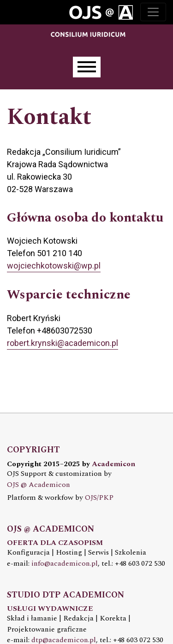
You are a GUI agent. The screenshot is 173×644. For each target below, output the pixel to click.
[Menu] (87, 67)
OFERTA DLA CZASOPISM (55, 543)
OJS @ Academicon (39, 485)
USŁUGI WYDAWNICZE (50, 609)
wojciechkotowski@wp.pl (54, 266)
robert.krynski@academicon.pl (63, 343)
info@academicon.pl (65, 564)
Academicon (113, 464)
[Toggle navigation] (153, 12)
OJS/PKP (99, 498)
